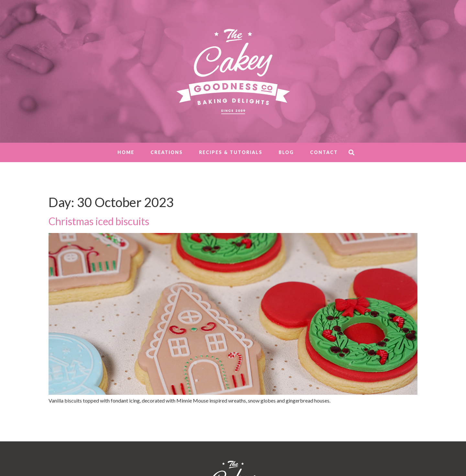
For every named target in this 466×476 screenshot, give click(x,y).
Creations (167, 152)
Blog (286, 152)
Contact (324, 152)
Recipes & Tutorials (231, 152)
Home (126, 152)
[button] (351, 153)
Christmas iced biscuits (99, 221)
